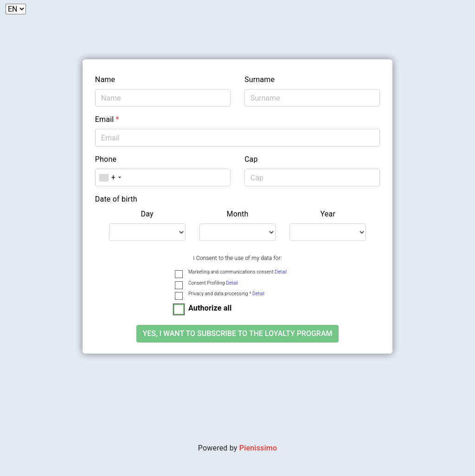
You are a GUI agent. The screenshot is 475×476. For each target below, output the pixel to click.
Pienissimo (258, 448)
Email (107, 119)
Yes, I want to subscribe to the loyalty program (237, 333)
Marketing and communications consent (237, 272)
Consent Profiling (213, 283)
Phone (106, 159)
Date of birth (116, 199)
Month (237, 214)
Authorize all (210, 308)
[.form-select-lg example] (147, 232)
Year (328, 214)
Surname (260, 79)
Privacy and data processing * (226, 294)
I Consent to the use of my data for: (237, 258)
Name (105, 79)
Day (147, 214)
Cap (251, 159)
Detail (281, 272)
